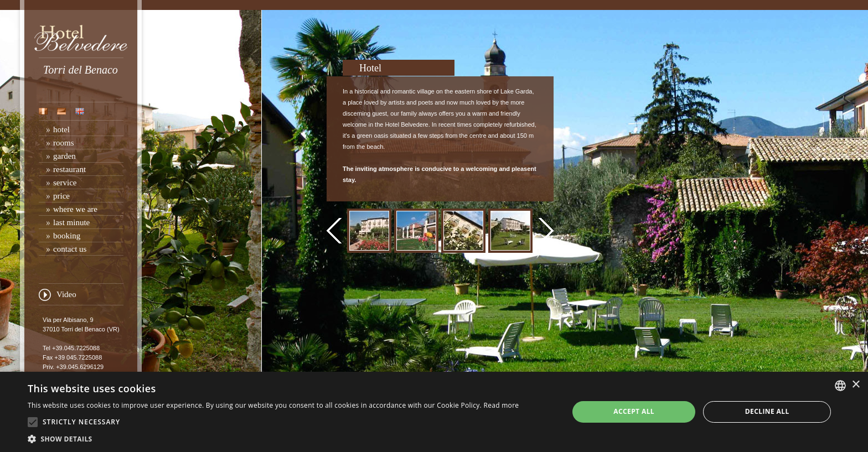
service (65, 183)
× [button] (856, 385)
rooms (64, 143)
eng (80, 111)
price (61, 196)
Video (66, 294)
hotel (61, 129)
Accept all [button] (634, 411)
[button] (273, 438)
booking (67, 236)
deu (61, 111)
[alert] (434, 412)
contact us (70, 249)
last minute (71, 222)
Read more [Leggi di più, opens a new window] (501, 405)
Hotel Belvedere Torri (81, 38)
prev (334, 231)
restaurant (69, 169)
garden (64, 156)
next (546, 231)
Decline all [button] (767, 411)
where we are (75, 209)
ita (43, 111)
